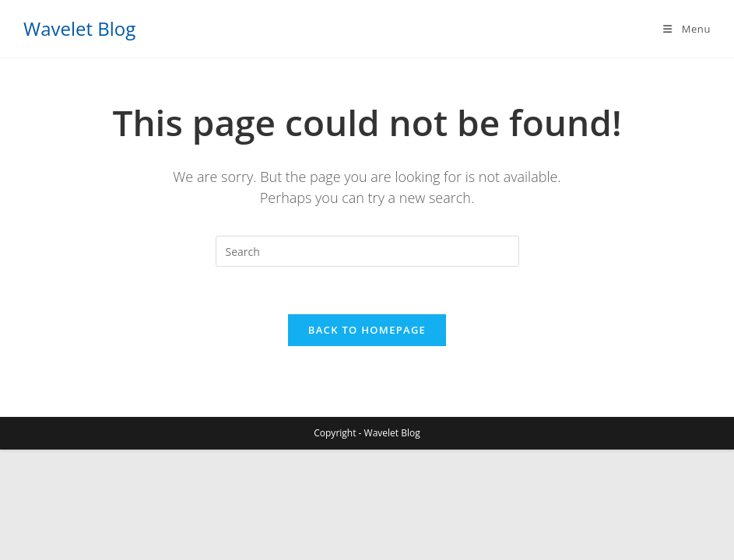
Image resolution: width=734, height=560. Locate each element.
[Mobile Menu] (686, 29)
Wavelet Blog (79, 28)
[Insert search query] (367, 251)
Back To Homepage (367, 330)
